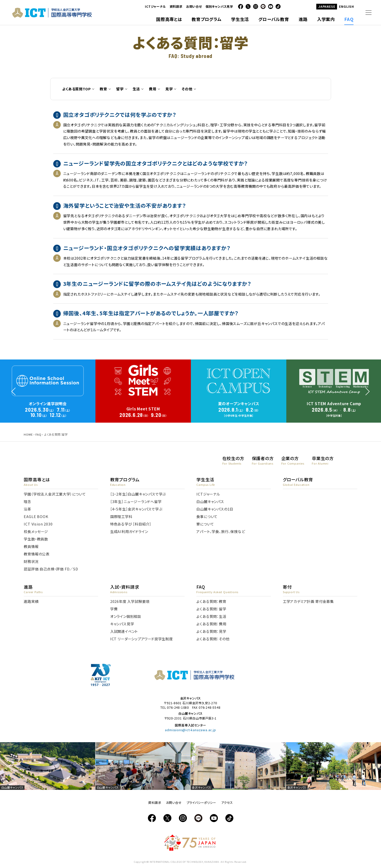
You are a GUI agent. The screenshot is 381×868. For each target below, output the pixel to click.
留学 (120, 89)
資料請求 (176, 6)
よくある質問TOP (76, 89)
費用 (153, 89)
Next (368, 384)
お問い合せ (194, 6)
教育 (103, 89)
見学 (169, 89)
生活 (136, 89)
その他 (187, 89)
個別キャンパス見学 (219, 6)
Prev (13, 384)
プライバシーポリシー (201, 803)
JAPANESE (327, 6)
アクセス (227, 803)
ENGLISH (347, 6)
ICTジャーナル (155, 6)
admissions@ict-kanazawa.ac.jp (190, 730)
